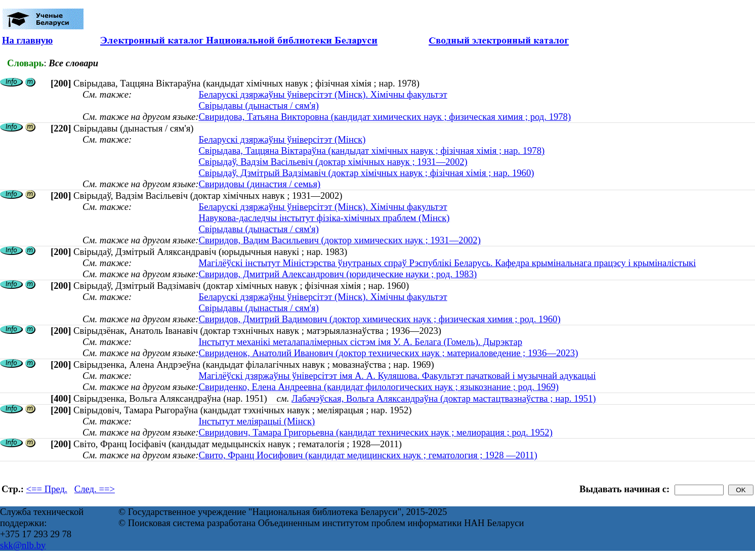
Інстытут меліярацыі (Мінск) (257, 421)
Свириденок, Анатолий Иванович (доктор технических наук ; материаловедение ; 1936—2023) (388, 353)
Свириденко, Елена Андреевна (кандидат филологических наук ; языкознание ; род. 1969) (379, 387)
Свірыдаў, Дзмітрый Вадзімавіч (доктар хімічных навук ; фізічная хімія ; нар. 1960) (366, 173)
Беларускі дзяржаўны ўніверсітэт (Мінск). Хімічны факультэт (323, 94)
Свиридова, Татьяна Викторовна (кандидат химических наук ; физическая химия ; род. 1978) (385, 117)
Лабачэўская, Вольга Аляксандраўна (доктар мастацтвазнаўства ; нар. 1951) (444, 398)
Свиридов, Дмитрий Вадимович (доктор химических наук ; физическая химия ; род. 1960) (379, 319)
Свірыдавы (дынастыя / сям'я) (258, 105)
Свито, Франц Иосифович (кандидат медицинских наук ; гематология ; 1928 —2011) (368, 455)
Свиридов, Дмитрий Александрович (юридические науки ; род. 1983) (338, 274)
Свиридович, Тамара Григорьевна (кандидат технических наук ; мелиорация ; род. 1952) (375, 432)
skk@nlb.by (23, 545)
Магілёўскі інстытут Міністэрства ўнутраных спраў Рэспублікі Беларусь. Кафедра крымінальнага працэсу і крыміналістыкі (447, 263)
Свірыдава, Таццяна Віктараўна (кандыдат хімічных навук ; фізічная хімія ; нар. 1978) (371, 150)
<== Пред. (47, 489)
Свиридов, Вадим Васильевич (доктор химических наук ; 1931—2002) (339, 240)
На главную (27, 40)
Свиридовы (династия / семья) (259, 184)
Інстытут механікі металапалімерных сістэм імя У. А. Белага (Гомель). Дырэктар (360, 342)
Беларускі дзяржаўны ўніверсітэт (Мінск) (282, 139)
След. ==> (95, 489)
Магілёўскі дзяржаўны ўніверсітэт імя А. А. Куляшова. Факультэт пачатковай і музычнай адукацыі (397, 376)
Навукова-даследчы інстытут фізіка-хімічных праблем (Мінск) (324, 218)
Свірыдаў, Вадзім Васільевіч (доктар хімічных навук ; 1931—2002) (333, 162)
